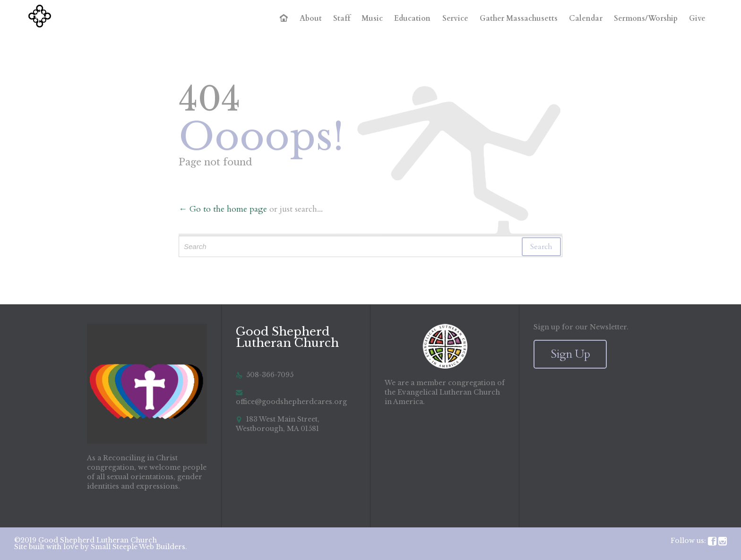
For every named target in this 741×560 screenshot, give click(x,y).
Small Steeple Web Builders (138, 547)
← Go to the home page (223, 209)
